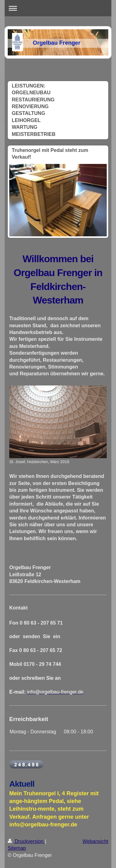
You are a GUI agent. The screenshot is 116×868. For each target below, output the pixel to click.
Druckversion (26, 841)
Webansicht (95, 841)
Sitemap (17, 848)
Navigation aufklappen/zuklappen (58, 8)
